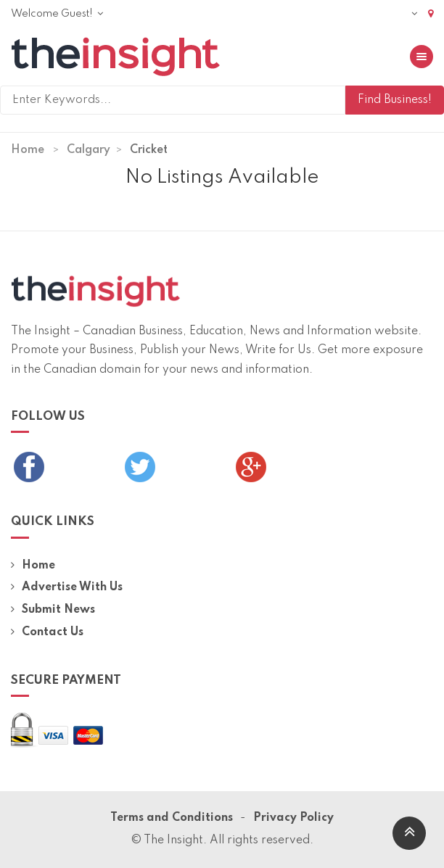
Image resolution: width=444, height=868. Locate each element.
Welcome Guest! (57, 14)
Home (28, 150)
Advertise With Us (67, 587)
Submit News (53, 610)
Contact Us (47, 632)
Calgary (89, 150)
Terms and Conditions (172, 818)
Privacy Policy (293, 818)
